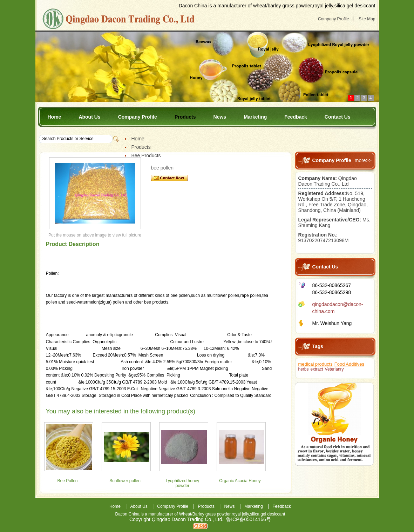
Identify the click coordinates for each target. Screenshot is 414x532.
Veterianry (334, 369)
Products (185, 117)
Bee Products (146, 155)
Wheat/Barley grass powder (205, 514)
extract (317, 369)
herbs (304, 369)
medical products (315, 364)
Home (55, 117)
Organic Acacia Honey (240, 481)
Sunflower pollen (125, 481)
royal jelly (240, 514)
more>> (363, 160)
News (220, 117)
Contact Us (338, 117)
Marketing (255, 117)
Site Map (367, 19)
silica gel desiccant (267, 514)
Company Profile (334, 19)
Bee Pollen (67, 481)
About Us (89, 117)
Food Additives (349, 364)
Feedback (296, 117)
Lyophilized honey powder (183, 483)
